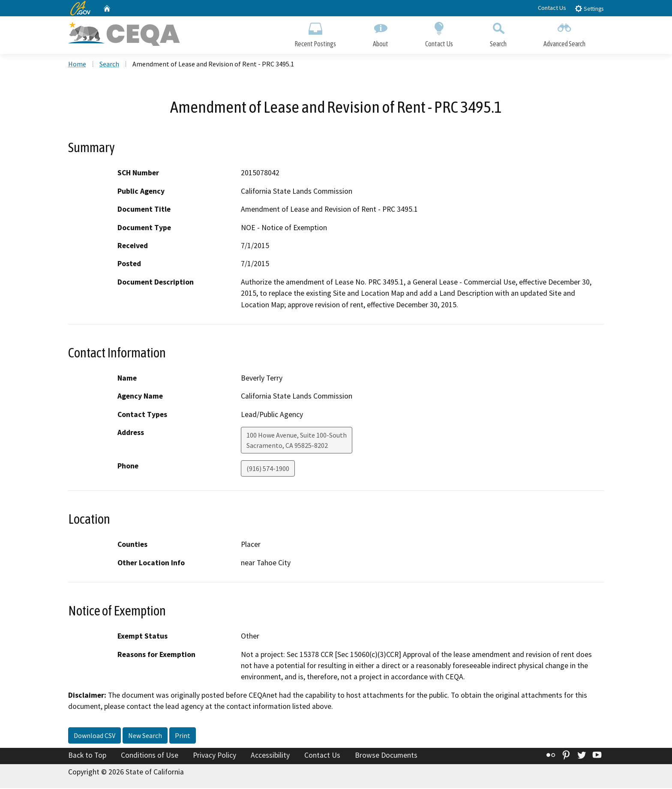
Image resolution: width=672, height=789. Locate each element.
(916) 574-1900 (268, 470)
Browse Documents (386, 756)
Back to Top (87, 756)
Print (183, 736)
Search (498, 33)
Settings (589, 8)
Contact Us (552, 8)
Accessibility (270, 756)
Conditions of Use (150, 756)
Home (77, 65)
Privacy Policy (214, 756)
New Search (145, 736)
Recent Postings (315, 33)
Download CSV (94, 736)
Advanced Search (564, 33)
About (381, 33)
